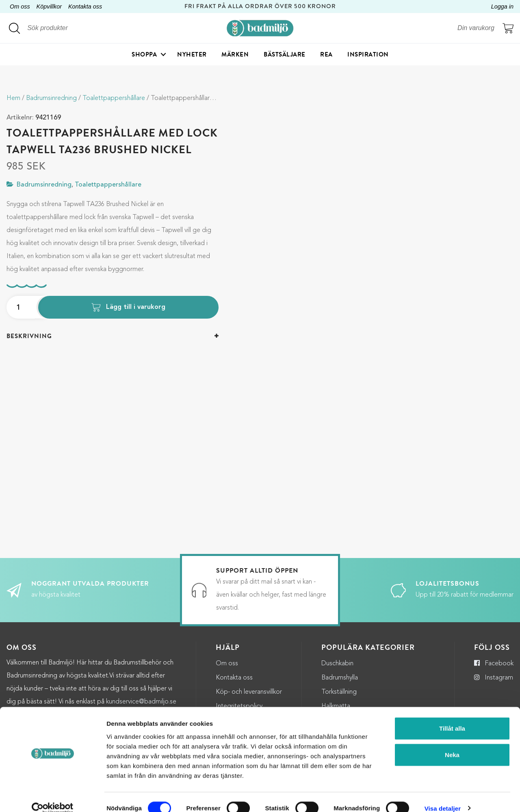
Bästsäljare (285, 55)
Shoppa (144, 55)
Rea (326, 55)
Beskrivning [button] (29, 336)
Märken (235, 55)
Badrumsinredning (51, 98)
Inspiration (368, 55)
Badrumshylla (340, 669)
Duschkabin (337, 654)
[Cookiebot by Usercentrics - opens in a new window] (53, 796)
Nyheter (192, 55)
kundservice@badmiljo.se (141, 693)
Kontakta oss (85, 7)
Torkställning (339, 683)
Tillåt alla (452, 716)
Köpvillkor (49, 7)
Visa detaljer (443, 796)
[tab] (113, 336)
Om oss (20, 7)
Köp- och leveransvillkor (249, 683)
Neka (452, 743)
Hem (13, 98)
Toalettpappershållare (114, 98)
